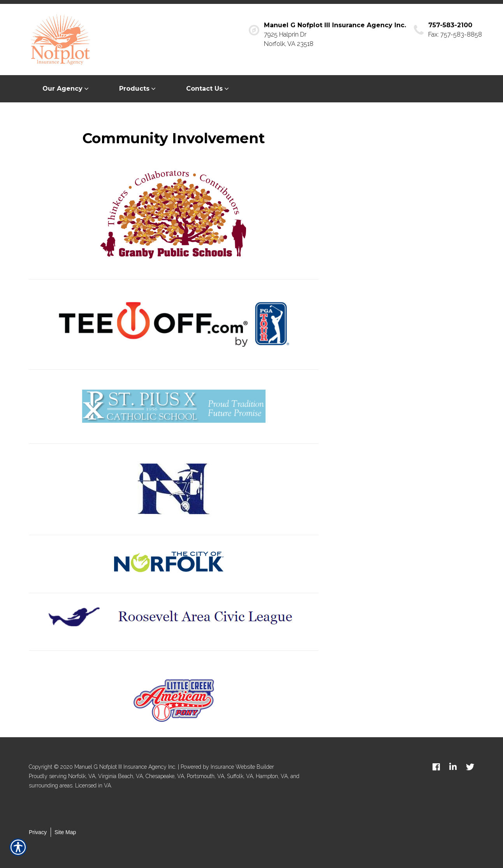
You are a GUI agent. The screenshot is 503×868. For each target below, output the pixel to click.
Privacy (38, 832)
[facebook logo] (436, 767)
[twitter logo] (470, 767)
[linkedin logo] (453, 767)
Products (134, 89)
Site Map (65, 832)
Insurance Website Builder (242, 767)
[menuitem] (67, 89)
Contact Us (204, 89)
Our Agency (62, 89)
